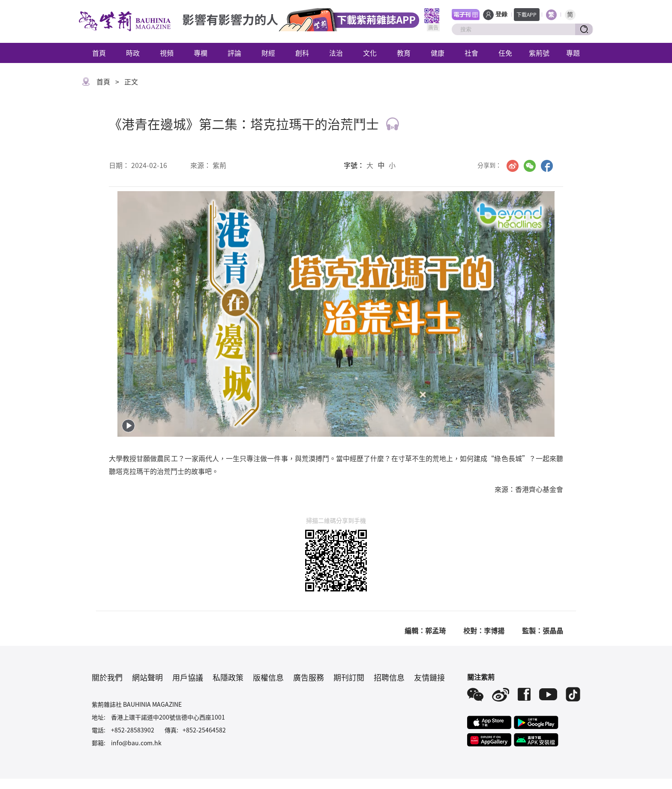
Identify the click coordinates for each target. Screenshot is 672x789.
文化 (370, 53)
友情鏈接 (429, 677)
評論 (234, 53)
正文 (131, 81)
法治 (336, 53)
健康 (438, 53)
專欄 (201, 53)
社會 (471, 53)
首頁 (99, 53)
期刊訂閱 (349, 677)
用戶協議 (188, 677)
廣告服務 (309, 677)
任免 (505, 53)
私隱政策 (228, 677)
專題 (573, 53)
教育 (404, 53)
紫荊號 (539, 53)
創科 (302, 53)
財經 (268, 53)
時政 (133, 53)
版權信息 (268, 677)
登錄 (501, 14)
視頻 (167, 53)
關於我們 (107, 677)
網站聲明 (147, 677)
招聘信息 (389, 677)
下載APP (526, 14)
